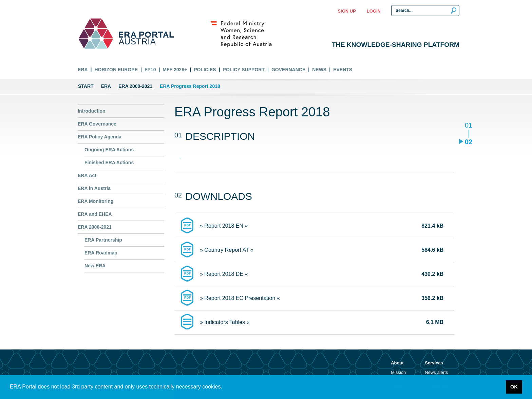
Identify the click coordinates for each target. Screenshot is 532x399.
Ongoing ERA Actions (109, 150)
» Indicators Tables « (225, 322)
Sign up (347, 11)
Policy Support (244, 70)
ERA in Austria (94, 188)
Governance (288, 70)
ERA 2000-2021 (135, 86)
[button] (225, 387)
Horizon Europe (116, 70)
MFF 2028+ (175, 70)
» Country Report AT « (227, 250)
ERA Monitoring (96, 201)
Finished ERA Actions (109, 163)
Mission (398, 372)
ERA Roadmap (101, 253)
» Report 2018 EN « (224, 226)
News (319, 70)
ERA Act (87, 175)
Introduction (92, 111)
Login (374, 11)
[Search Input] (425, 11)
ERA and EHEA (95, 214)
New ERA (95, 266)
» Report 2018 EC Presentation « (240, 298)
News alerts (436, 372)
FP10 (150, 70)
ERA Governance (97, 124)
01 (468, 126)
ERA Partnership (103, 240)
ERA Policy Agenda (100, 137)
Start (86, 86)
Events (343, 70)
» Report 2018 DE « (224, 274)
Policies (205, 70)
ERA (83, 70)
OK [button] (514, 387)
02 (468, 142)
